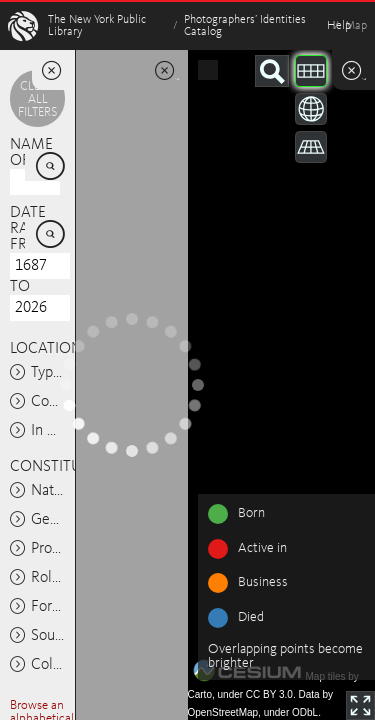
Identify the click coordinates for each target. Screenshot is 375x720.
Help (339, 26)
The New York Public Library (97, 26)
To (20, 287)
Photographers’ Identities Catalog (245, 26)
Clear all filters (37, 99)
